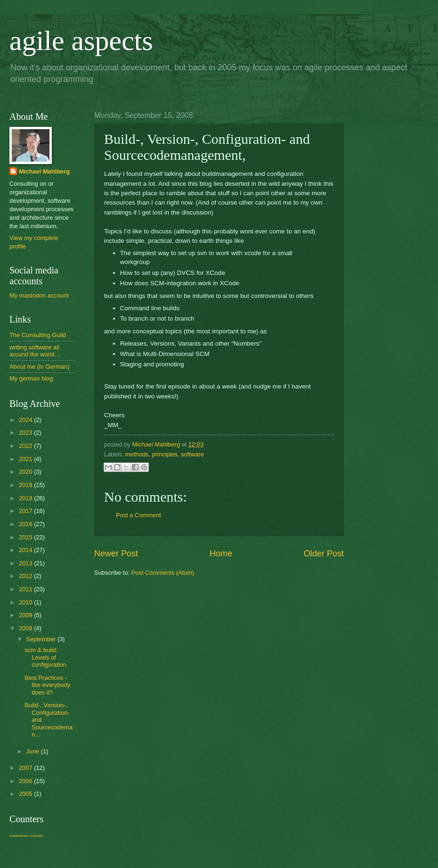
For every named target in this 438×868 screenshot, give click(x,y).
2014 (26, 550)
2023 (26, 433)
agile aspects (81, 41)
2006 (26, 781)
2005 (26, 794)
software (192, 454)
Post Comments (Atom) (163, 573)
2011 (26, 589)
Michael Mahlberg (44, 171)
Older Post (324, 554)
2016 (26, 524)
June (33, 751)
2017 (26, 511)
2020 (26, 472)
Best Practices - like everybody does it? (47, 685)
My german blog (31, 378)
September (42, 639)
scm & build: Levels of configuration (45, 657)
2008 (26, 628)
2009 (26, 615)
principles (165, 454)
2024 (26, 420)
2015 (26, 537)
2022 (26, 446)
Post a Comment (138, 515)
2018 (26, 498)
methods (137, 454)
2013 (26, 563)
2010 (26, 602)
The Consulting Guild (38, 335)
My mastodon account (39, 295)
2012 (26, 576)
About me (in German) (39, 367)
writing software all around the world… (35, 351)
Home (221, 554)
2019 (26, 485)
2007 (26, 768)
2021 (26, 459)
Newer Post (116, 554)
